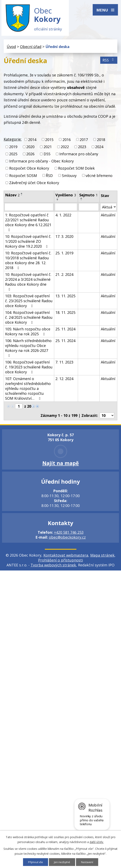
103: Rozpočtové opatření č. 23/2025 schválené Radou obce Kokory (29, 303)
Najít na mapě (61, 465)
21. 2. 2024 (64, 277)
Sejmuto (88, 197)
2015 (49, 142)
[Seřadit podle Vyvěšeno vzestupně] (58, 200)
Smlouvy (69, 178)
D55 (47, 156)
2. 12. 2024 (64, 381)
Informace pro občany (79, 156)
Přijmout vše (35, 862)
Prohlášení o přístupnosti (60, 562)
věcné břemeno (99, 178)
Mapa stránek (102, 557)
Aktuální (108, 217)
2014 (32, 142)
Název (12, 197)
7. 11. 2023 (64, 364)
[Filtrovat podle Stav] (108, 209)
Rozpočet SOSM (23, 178)
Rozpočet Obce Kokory (29, 170)
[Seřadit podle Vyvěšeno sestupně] (58, 202)
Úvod (11, 49)
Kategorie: (13, 141)
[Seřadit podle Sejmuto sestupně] (81, 202)
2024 (99, 149)
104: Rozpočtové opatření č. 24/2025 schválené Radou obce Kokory (29, 320)
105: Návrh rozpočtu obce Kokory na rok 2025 (28, 334)
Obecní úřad (31, 49)
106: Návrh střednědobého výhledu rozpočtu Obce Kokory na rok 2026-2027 (28, 350)
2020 (30, 149)
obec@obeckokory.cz (67, 539)
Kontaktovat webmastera (66, 557)
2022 (65, 149)
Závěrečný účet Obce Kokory (34, 185)
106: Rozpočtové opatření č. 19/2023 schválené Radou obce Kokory (29, 369)
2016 (67, 142)
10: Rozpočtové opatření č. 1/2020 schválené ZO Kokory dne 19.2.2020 (28, 244)
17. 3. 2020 (64, 239)
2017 (84, 142)
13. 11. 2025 (65, 298)
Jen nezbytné (62, 862)
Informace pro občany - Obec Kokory (41, 163)
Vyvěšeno (66, 197)
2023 (82, 149)
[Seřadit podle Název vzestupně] (22, 196)
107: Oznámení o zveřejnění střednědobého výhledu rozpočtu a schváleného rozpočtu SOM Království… (28, 391)
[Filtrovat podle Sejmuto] (89, 209)
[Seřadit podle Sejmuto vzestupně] (81, 200)
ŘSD (49, 178)
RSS (109, 62)
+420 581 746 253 (69, 535)
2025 (13, 156)
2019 (13, 149)
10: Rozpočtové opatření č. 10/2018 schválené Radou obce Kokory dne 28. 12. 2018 (28, 263)
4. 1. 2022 (63, 217)
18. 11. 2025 (65, 315)
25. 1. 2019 (64, 255)
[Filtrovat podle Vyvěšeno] (66, 209)
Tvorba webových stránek (53, 567)
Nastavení (89, 862)
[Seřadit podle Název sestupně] (22, 197)
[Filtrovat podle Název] (29, 209)
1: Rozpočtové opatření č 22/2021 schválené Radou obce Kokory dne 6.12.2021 (28, 224)
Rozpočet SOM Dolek (76, 170)
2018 (101, 142)
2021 (48, 149)
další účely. (97, 842)
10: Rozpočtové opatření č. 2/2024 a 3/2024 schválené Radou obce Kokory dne (28, 284)
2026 (30, 156)
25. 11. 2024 (65, 331)
